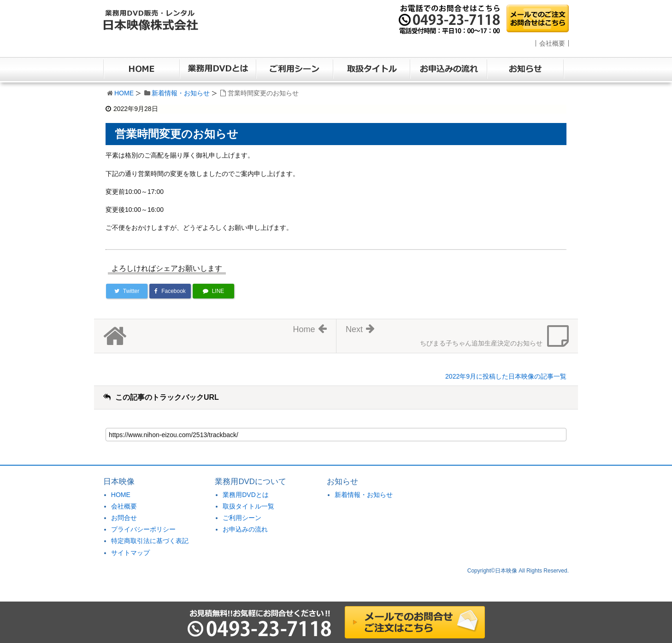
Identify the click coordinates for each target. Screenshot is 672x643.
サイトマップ (130, 553)
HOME (124, 93)
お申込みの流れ (245, 529)
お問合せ (124, 518)
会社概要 (552, 43)
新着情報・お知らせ (181, 93)
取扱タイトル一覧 (248, 506)
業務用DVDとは (246, 495)
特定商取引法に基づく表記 (150, 541)
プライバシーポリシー (143, 529)
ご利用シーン (242, 518)
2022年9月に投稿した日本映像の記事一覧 (506, 376)
